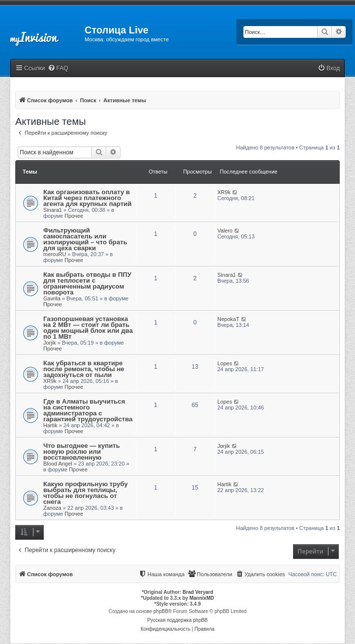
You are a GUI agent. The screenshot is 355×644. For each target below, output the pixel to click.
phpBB (161, 611)
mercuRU (55, 254)
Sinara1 (53, 210)
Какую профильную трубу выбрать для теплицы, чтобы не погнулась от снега (86, 493)
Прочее (74, 216)
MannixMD (202, 598)
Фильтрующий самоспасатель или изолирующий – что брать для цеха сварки (85, 239)
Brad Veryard (198, 592)
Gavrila (52, 298)
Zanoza (52, 508)
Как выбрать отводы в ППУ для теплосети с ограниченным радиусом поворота (87, 283)
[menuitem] (58, 69)
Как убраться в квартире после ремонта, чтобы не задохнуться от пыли (84, 369)
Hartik (50, 425)
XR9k (224, 192)
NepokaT (228, 319)
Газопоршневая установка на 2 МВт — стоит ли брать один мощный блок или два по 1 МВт (88, 328)
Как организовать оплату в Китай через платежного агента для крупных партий (88, 198)
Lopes (225, 363)
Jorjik (50, 343)
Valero (225, 231)
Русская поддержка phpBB (177, 620)
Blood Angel (58, 464)
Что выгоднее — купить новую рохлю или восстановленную (82, 452)
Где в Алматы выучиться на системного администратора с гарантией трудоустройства (88, 410)
